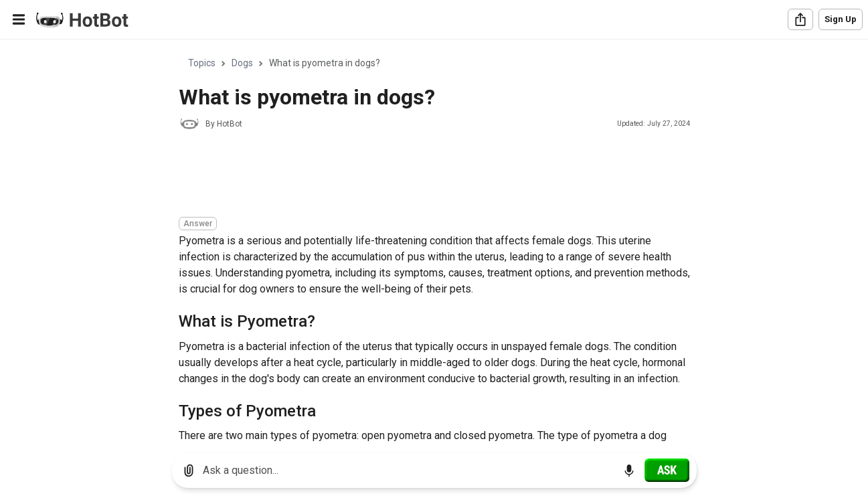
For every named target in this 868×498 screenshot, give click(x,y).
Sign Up (841, 19)
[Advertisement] (422, 175)
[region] (434, 241)
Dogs (242, 63)
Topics (202, 63)
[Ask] (667, 470)
